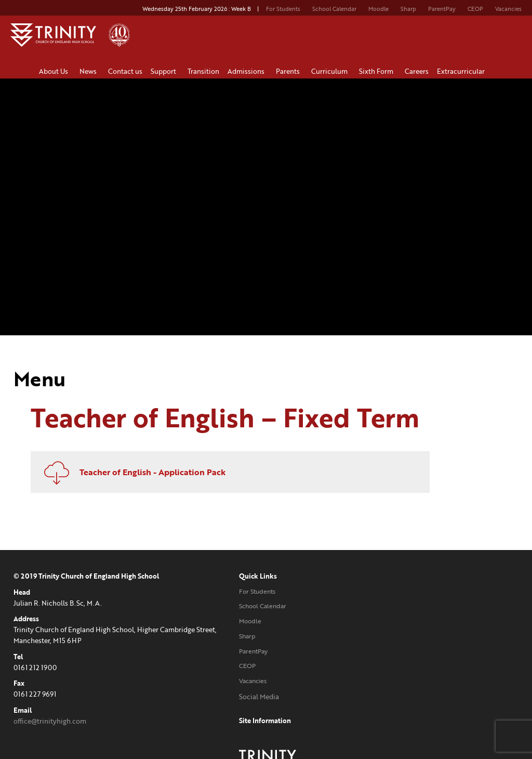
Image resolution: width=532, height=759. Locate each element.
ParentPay (442, 9)
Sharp (408, 9)
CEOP (475, 9)
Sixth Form (378, 71)
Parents (289, 71)
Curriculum (331, 71)
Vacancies (508, 9)
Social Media (209, 695)
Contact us (125, 71)
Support (165, 71)
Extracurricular (462, 71)
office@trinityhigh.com (50, 719)
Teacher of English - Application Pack (245, 470)
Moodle (378, 9)
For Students (283, 9)
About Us (55, 71)
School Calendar (334, 9)
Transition (203, 71)
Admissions (248, 71)
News (90, 71)
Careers (417, 71)
